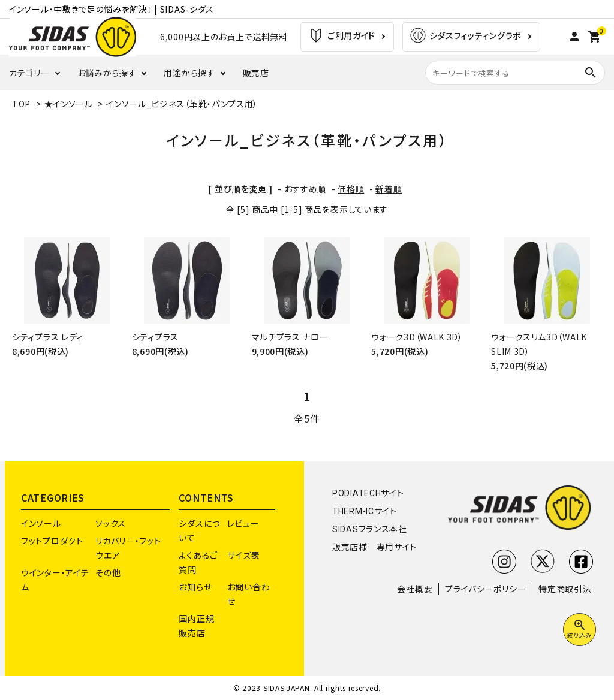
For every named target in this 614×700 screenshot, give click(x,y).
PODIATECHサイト (368, 493)
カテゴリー (29, 73)
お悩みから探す (107, 73)
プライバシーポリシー (485, 589)
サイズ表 (244, 555)
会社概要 (415, 589)
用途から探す (189, 73)
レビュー (243, 523)
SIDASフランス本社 (370, 529)
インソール (41, 523)
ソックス (111, 523)
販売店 (256, 73)
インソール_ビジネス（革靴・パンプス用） (182, 104)
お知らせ (195, 587)
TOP (21, 104)
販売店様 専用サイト (374, 547)
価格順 (351, 189)
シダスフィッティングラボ (465, 37)
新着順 (389, 189)
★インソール (69, 104)
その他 (108, 572)
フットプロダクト (52, 541)
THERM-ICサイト (365, 511)
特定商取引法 (565, 589)
